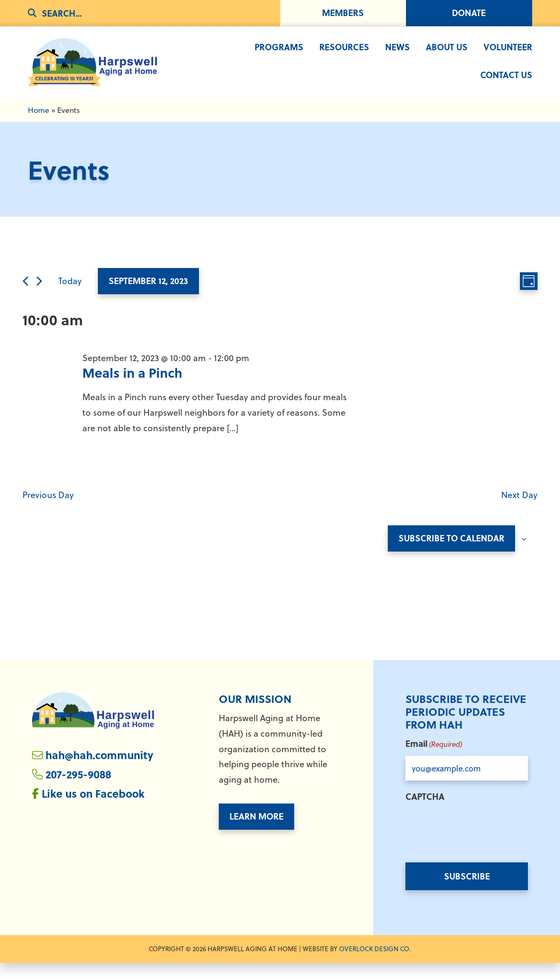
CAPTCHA (425, 812)
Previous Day (48, 510)
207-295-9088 (78, 790)
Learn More (256, 832)
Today (70, 297)
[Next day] (39, 297)
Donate (469, 13)
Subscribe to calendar (451, 554)
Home (39, 125)
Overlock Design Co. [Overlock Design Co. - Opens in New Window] (375, 965)
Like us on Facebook (93, 809)
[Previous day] (25, 297)
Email (434, 760)
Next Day (519, 510)
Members (343, 13)
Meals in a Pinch (132, 389)
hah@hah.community (99, 771)
